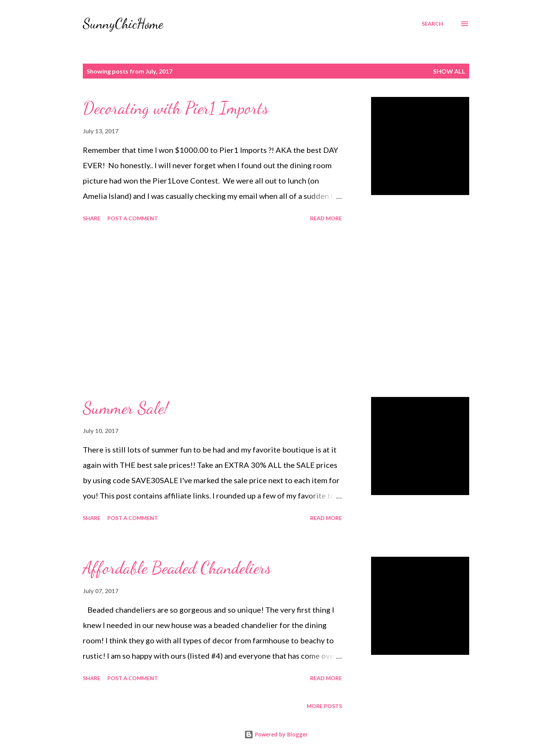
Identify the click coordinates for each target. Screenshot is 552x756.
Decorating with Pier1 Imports (176, 108)
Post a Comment (133, 218)
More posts (324, 706)
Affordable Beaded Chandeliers (177, 568)
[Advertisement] (212, 311)
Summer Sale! (126, 408)
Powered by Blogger (276, 734)
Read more (326, 218)
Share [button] (92, 218)
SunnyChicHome (123, 24)
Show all (449, 71)
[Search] (432, 24)
